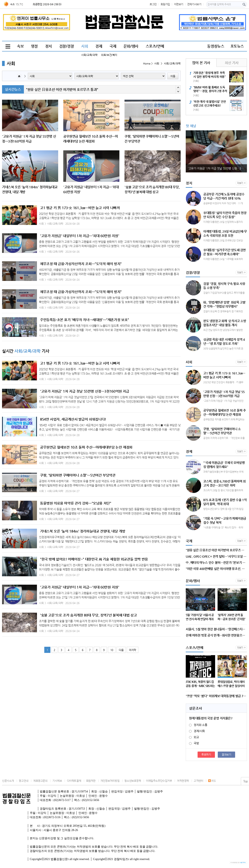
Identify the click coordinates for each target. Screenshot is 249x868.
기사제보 (57, 781)
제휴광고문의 (40, 781)
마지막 (133, 650)
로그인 (153, 4)
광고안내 (23, 781)
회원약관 (91, 781)
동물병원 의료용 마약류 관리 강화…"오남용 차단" (76, 503)
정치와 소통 (198, 725)
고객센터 (198, 781)
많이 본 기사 (201, 63)
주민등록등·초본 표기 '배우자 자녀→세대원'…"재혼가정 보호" (84, 320)
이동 (173, 76)
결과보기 (226, 755)
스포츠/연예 (155, 46)
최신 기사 (232, 63)
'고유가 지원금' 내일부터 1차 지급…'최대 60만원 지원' (79, 236)
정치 (48, 46)
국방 (194, 743)
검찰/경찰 (67, 46)
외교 (194, 737)
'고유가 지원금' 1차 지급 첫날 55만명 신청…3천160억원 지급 (85, 391)
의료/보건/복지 (109, 55)
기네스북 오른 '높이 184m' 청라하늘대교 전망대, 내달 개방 (83, 531)
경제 (99, 46)
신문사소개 (8, 781)
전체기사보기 (194, 4)
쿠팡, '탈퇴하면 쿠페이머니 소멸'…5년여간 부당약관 (78, 475)
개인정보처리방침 (110, 781)
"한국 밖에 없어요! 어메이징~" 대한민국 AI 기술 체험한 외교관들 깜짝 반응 (94, 559)
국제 (113, 46)
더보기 (240, 183)
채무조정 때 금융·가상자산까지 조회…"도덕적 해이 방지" (81, 264)
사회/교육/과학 (89, 55)
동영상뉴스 (216, 46)
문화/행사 (131, 46)
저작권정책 (183, 781)
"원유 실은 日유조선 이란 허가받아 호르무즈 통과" (62, 89)
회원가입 (165, 4)
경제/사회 (197, 731)
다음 (121, 650)
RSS (212, 781)
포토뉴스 (237, 46)
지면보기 (179, 4)
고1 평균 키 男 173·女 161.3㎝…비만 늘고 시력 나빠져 (80, 208)
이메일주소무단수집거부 (159, 781)
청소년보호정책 (133, 781)
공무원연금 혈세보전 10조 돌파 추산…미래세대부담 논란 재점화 (86, 447)
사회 (85, 46)
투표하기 (206, 755)
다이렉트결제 (74, 781)
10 (112, 650)
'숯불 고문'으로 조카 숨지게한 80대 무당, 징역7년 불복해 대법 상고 (88, 615)
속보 (20, 46)
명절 (34, 46)
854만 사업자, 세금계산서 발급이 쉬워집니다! (73, 419)
